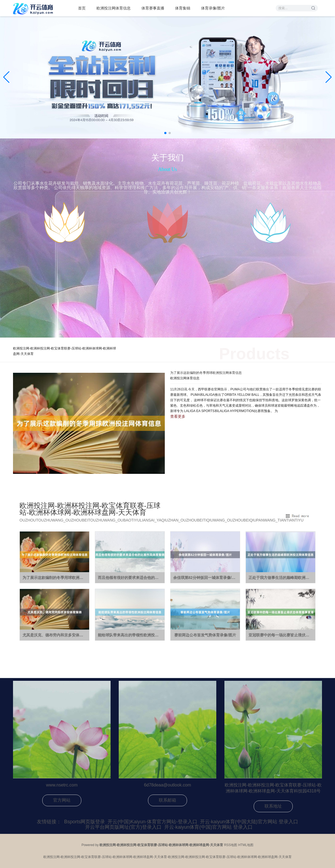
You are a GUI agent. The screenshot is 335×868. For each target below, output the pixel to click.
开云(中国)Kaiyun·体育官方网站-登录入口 (152, 822)
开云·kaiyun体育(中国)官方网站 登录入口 (208, 827)
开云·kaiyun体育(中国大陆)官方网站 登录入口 (249, 822)
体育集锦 (183, 8)
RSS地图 (231, 845)
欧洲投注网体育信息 (114, 8)
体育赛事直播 (153, 8)
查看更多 (178, 416)
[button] (329, 77)
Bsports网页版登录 (84, 822)
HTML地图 (246, 845)
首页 (82, 8)
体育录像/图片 (213, 8)
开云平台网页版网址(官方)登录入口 (123, 827)
